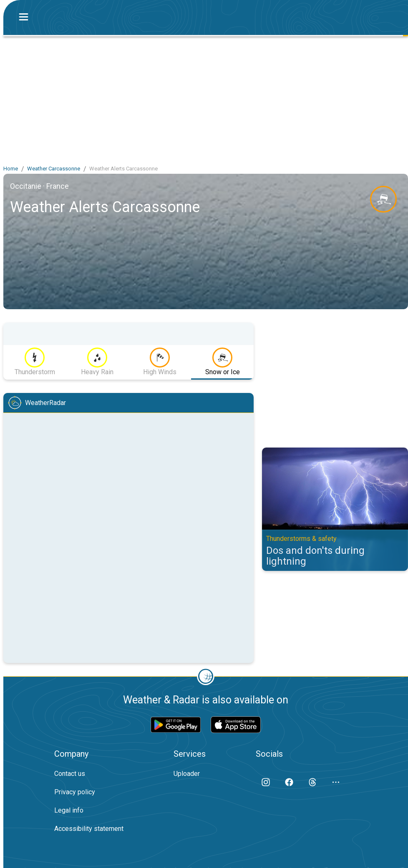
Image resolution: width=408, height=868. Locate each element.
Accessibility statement (89, 829)
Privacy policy (75, 792)
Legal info (69, 810)
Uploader (187, 774)
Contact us (70, 774)
